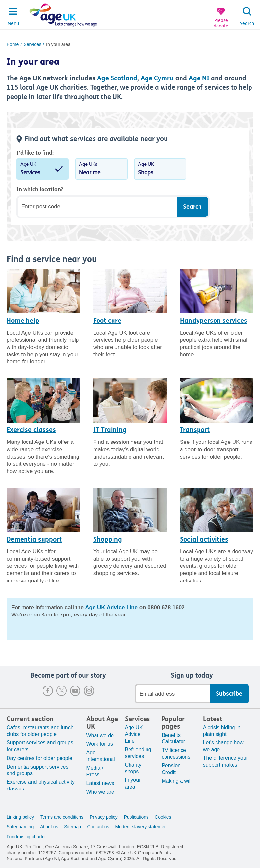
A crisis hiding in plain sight (222, 731)
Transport (195, 430)
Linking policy (20, 817)
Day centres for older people (39, 758)
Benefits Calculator (173, 738)
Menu (13, 24)
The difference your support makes (226, 761)
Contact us (98, 827)
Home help (23, 321)
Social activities (204, 539)
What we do (100, 735)
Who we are (100, 792)
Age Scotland (117, 78)
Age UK (43, 170)
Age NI (199, 78)
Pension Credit (171, 769)
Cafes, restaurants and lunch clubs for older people (40, 731)
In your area (133, 783)
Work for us (100, 744)
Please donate (221, 23)
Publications (136, 817)
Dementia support (34, 539)
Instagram (89, 691)
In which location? (40, 190)
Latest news (100, 783)
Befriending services (138, 753)
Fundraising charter (26, 837)
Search (247, 24)
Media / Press (95, 771)
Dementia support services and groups (37, 770)
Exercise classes (31, 430)
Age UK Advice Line (134, 734)
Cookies (163, 817)
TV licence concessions (176, 754)
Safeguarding (20, 827)
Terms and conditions (62, 817)
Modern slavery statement (141, 827)
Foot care (107, 321)
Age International (101, 756)
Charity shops (133, 768)
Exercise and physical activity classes (41, 785)
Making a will (177, 781)
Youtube (75, 691)
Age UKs (101, 170)
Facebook (48, 691)
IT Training (110, 430)
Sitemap (72, 827)
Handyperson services (214, 321)
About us (49, 827)
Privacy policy (104, 817)
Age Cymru (157, 78)
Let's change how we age (223, 746)
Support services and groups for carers (40, 746)
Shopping (108, 539)
